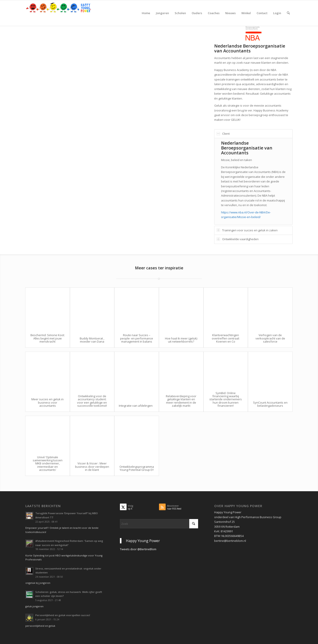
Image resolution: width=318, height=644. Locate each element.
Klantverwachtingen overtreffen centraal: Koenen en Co (226, 338)
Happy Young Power (143, 541)
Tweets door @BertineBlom (138, 549)
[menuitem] (146, 13)
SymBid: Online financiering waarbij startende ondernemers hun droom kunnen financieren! (226, 399)
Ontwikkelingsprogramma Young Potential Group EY (137, 468)
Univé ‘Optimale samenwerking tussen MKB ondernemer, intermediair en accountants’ (48, 463)
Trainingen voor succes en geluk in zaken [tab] (247, 230)
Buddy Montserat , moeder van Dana (92, 340)
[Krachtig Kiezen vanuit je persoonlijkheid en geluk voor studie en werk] (59, 13)
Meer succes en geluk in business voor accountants (47, 402)
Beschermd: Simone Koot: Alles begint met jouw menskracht (48, 338)
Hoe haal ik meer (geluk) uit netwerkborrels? (181, 340)
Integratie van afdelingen (136, 406)
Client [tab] (223, 134)
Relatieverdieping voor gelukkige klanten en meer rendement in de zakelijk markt (181, 401)
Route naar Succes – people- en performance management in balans (137, 338)
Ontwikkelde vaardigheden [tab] (238, 239)
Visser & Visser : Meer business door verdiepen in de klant (92, 467)
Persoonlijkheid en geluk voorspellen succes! (63, 615)
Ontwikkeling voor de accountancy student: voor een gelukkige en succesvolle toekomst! (92, 401)
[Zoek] (288, 13)
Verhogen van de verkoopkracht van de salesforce (270, 338)
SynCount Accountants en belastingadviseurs (270, 404)
